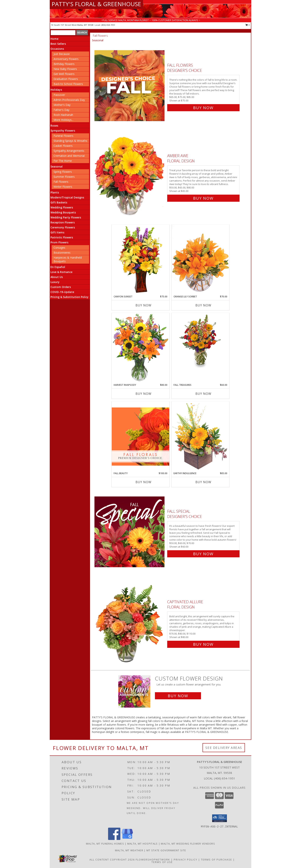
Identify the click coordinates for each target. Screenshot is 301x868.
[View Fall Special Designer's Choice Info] (130, 532)
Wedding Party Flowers (66, 217)
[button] (220, 818)
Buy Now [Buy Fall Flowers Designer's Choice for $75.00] (203, 108)
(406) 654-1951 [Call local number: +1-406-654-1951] (108, 25)
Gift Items (57, 232)
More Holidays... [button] (63, 120)
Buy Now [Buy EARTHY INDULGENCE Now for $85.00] (203, 482)
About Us (57, 277)
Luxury (55, 282)
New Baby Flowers (65, 69)
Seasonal (57, 166)
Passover (59, 95)
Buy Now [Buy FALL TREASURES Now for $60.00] (203, 394)
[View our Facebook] (114, 839)
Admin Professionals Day (69, 100)
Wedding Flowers (62, 207)
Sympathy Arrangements (69, 151)
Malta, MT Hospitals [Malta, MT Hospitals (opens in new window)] (143, 844)
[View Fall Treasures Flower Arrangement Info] (200, 341)
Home (54, 39)
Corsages (59, 248)
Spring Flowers (63, 172)
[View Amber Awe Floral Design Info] (130, 176)
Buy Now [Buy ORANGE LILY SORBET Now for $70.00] (203, 305)
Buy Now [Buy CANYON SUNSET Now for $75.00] (143, 305)
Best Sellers (58, 44)
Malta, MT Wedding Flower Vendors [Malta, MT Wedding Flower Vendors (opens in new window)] (188, 844)
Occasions (57, 49)
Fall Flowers (61, 182)
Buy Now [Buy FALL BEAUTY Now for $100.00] (143, 482)
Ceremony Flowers (63, 227)
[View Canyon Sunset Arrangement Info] (141, 260)
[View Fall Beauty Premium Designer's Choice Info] (141, 436)
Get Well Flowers (64, 74)
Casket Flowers (63, 146)
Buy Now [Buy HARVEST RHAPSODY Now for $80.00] (143, 394)
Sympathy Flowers (63, 131)
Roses (54, 126)
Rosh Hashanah (63, 115)
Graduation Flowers (66, 79)
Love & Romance (61, 272)
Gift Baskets (59, 202)
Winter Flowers (63, 187)
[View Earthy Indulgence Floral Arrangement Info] (200, 436)
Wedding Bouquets (63, 212)
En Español (58, 267)
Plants (55, 192)
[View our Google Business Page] (127, 839)
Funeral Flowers (63, 136)
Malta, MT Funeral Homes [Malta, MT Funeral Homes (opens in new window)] (105, 844)
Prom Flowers (59, 242)
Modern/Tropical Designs (67, 197)
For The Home (63, 161)
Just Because (62, 54)
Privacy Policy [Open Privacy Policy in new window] (186, 860)
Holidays (56, 90)
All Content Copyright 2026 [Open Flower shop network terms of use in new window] (112, 860)
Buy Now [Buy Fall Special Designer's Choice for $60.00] (203, 554)
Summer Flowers (64, 177)
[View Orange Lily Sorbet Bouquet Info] (200, 260)
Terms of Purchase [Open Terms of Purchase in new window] (217, 860)
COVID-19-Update (62, 292)
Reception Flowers (63, 222)
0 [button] (248, 25)
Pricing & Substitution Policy (69, 297)
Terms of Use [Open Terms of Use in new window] (162, 862)
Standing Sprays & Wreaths (70, 141)
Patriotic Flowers (62, 237)
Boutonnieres (62, 253)
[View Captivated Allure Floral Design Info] (130, 622)
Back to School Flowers (68, 84)
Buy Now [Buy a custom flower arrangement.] (178, 696)
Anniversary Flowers (66, 59)
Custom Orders (61, 287)
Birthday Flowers (64, 64)
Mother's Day (62, 105)
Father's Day (61, 110)
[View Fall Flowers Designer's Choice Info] (130, 86)
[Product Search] (63, 33)
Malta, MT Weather (129, 850)
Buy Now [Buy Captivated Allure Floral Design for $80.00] (203, 644)
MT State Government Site (166, 850)
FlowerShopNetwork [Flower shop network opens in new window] (153, 860)
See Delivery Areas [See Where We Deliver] (224, 748)
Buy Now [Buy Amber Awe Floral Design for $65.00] (203, 198)
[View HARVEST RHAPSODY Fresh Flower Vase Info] (141, 348)
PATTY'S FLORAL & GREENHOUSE (96, 4)
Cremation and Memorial (69, 156)
